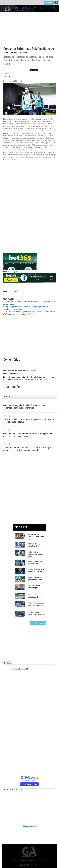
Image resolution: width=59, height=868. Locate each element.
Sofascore (24, 790)
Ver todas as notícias (38, 623)
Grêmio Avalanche (30, 826)
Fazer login (49, 3)
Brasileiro (8, 663)
